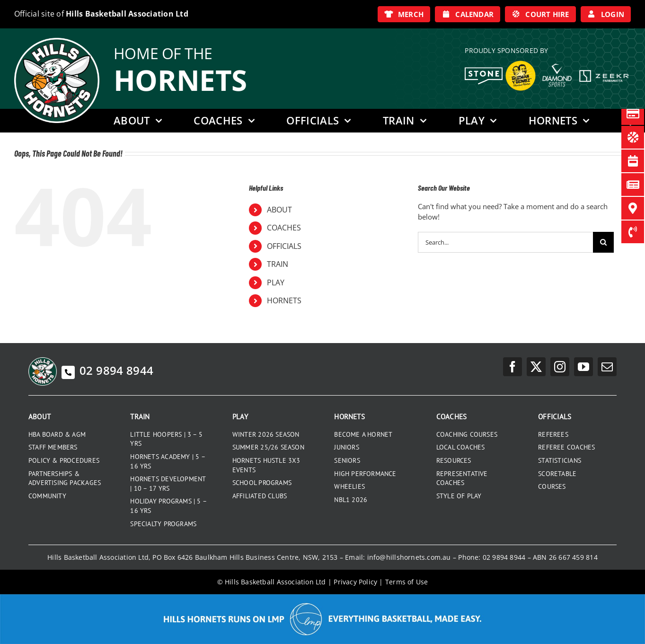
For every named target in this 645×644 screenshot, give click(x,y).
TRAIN (278, 264)
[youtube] (583, 367)
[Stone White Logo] (484, 71)
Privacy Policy (355, 582)
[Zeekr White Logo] (604, 71)
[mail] (607, 367)
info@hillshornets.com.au (409, 557)
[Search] (603, 242)
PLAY (276, 282)
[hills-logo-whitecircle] (57, 41)
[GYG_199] (521, 63)
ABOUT (279, 210)
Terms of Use (407, 582)
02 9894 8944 (107, 370)
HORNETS (284, 300)
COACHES (284, 228)
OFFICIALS (284, 246)
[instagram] (560, 367)
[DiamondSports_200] (557, 60)
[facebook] (512, 367)
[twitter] (536, 367)
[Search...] (505, 242)
